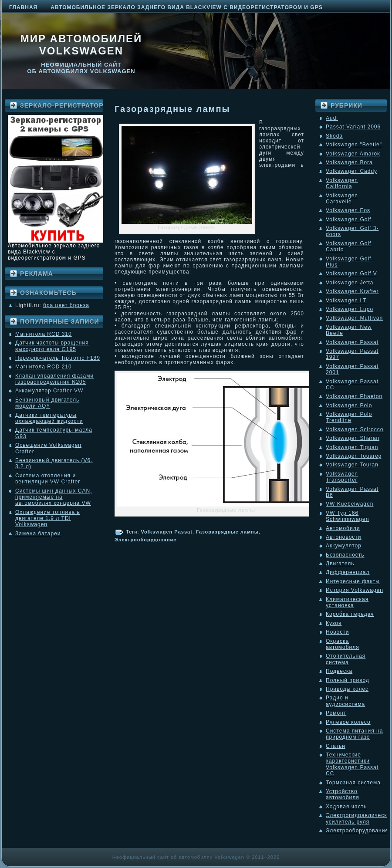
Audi (332, 118)
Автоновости (344, 537)
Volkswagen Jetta (350, 283)
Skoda (334, 136)
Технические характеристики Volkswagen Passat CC (352, 764)
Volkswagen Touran (352, 465)
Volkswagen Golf (348, 220)
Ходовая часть (346, 807)
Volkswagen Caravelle (342, 199)
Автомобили (343, 528)
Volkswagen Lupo (350, 309)
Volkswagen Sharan (353, 438)
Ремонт (336, 713)
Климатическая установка (347, 602)
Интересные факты (353, 581)
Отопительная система (346, 659)
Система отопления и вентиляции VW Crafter (48, 479)
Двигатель (340, 564)
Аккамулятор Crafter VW (49, 391)
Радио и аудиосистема (345, 701)
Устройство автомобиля (343, 794)
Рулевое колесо (348, 722)
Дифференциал (348, 572)
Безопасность (345, 555)
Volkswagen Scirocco (355, 429)
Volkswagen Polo (349, 405)
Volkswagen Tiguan (352, 447)
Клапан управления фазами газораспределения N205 (54, 379)
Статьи (336, 746)
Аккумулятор (344, 546)
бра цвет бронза (66, 305)
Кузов (334, 623)
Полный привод (348, 680)
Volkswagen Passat (167, 532)
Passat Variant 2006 (353, 127)
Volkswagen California (342, 183)
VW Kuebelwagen (350, 504)
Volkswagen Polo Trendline (349, 417)
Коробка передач (350, 614)
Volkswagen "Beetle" (354, 145)
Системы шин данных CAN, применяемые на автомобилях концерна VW (54, 497)
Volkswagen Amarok (353, 154)
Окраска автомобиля (343, 644)
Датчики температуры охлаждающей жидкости (49, 418)
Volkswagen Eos (348, 210)
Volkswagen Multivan (354, 318)
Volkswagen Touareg (354, 456)
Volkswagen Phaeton (354, 396)
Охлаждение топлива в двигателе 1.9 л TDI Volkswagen (48, 518)
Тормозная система (353, 783)
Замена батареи (38, 534)
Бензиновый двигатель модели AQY (47, 403)
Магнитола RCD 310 (44, 334)
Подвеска (339, 671)
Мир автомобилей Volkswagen (81, 45)
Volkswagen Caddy (351, 171)
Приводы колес (347, 689)
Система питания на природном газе (354, 734)
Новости (337, 632)
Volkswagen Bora (349, 162)
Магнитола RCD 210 (44, 367)
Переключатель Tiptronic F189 (58, 358)
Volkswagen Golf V (351, 274)
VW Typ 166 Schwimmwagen (347, 516)
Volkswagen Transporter (342, 477)
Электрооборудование (145, 540)
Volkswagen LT (346, 301)
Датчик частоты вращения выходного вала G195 (52, 346)
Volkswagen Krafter (352, 291)
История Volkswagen (355, 590)
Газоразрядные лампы (172, 109)
